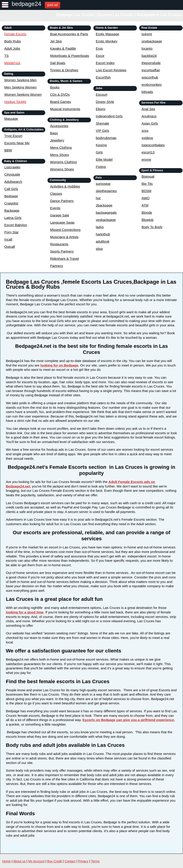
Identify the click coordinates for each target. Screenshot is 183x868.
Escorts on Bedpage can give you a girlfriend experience (128, 720)
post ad (52, 5)
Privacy (83, 861)
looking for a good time (25, 612)
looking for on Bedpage (59, 365)
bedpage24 (26, 4)
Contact (70, 861)
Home (6, 861)
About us (19, 861)
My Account (36, 861)
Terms (95, 861)
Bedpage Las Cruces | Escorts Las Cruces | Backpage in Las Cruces (119, 15)
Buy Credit (55, 861)
